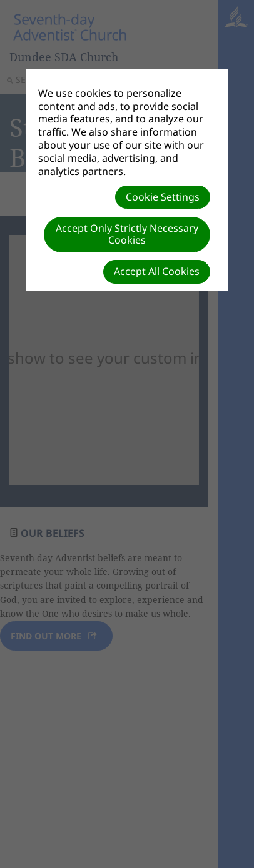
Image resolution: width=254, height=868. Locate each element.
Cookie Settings (163, 197)
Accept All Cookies (157, 271)
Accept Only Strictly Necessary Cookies (127, 234)
